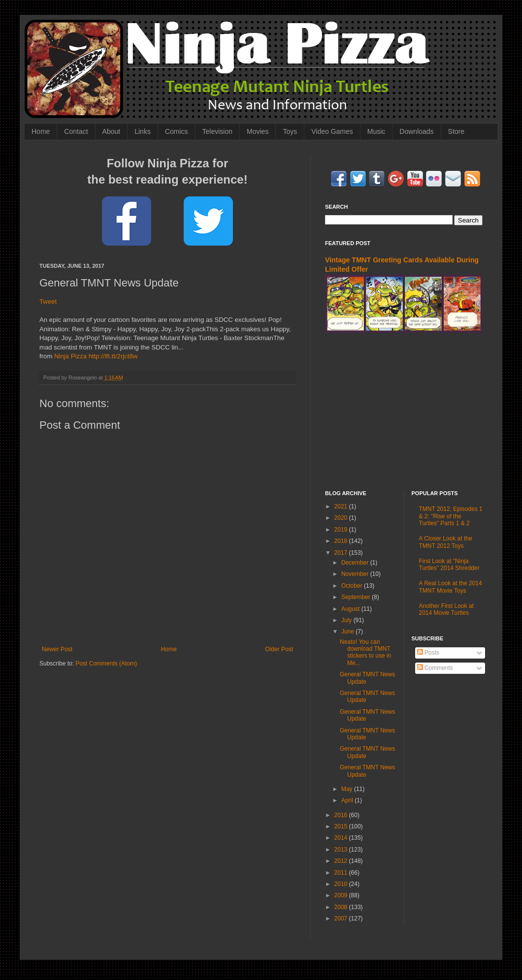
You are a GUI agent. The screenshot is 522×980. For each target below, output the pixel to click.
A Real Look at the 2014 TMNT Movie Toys (451, 587)
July (347, 620)
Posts (428, 653)
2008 (342, 907)
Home (41, 131)
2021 (342, 506)
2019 (342, 530)
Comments (435, 668)
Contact (76, 131)
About (112, 131)
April (348, 800)
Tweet (48, 301)
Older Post (279, 649)
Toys (290, 131)
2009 (342, 895)
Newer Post (57, 649)
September (357, 597)
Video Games (332, 131)
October (353, 586)
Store (456, 131)
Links (143, 131)
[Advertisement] (404, 411)
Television (217, 131)
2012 (342, 861)
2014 (342, 838)
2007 (342, 918)
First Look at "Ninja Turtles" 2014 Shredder (449, 565)
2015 (342, 826)
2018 (342, 541)
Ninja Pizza (70, 356)
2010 (342, 884)
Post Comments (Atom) (106, 664)
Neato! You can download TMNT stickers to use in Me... (365, 652)
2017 (342, 553)
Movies (258, 131)
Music (376, 131)
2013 (342, 850)
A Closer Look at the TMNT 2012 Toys (446, 542)
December (356, 563)
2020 (342, 518)
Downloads (416, 131)
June (348, 632)
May (348, 789)
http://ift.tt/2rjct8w (113, 356)
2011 (342, 873)
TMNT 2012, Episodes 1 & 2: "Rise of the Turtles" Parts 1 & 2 (451, 516)
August (351, 609)
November (356, 574)
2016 (342, 815)
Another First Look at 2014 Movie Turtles (446, 609)
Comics (177, 131)
